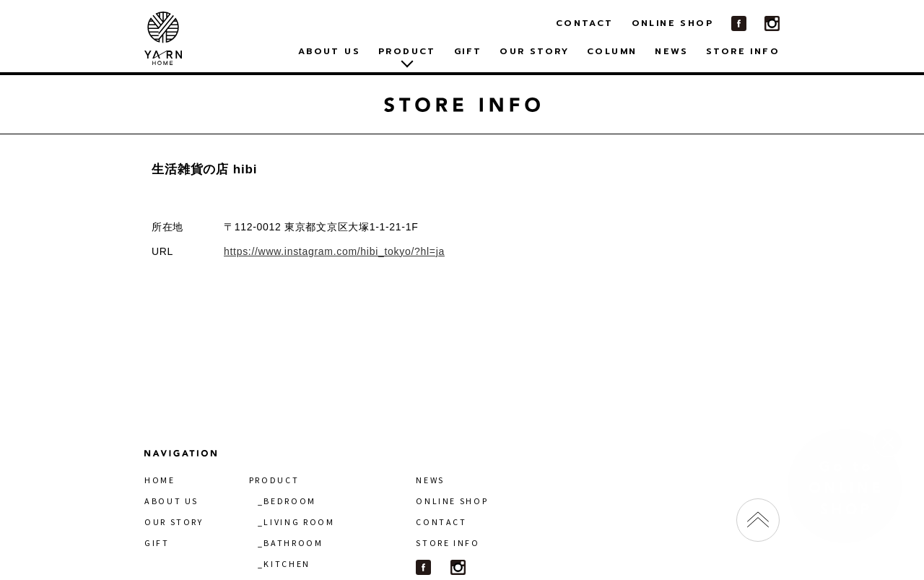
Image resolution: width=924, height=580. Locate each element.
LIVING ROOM (299, 522)
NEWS (671, 51)
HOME (160, 480)
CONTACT (585, 23)
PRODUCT (274, 480)
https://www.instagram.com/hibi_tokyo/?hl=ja (334, 251)
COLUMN (612, 51)
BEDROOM (289, 501)
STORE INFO (743, 51)
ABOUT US (329, 51)
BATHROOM (293, 543)
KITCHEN (287, 564)
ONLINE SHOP (672, 23)
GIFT (468, 51)
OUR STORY (534, 51)
